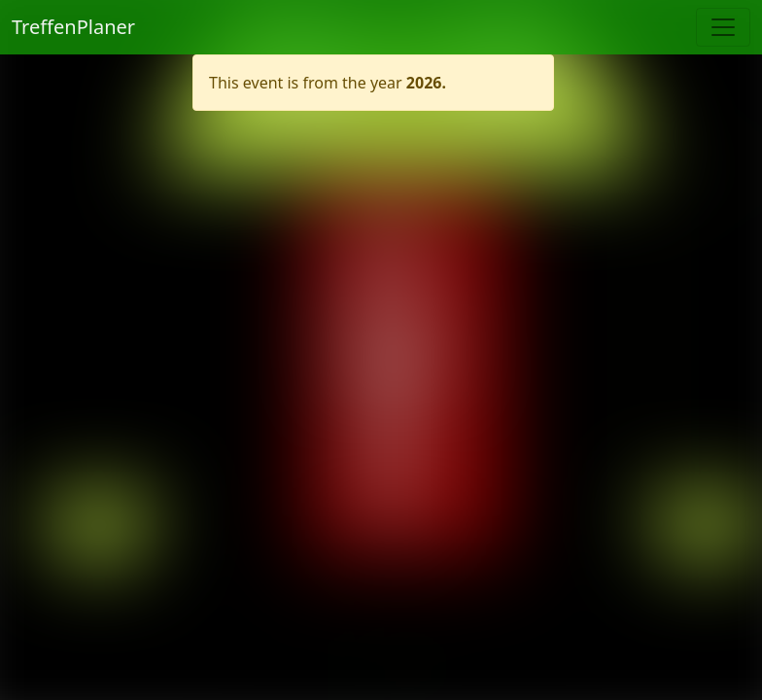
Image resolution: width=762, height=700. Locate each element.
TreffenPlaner (73, 27)
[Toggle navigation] (723, 27)
